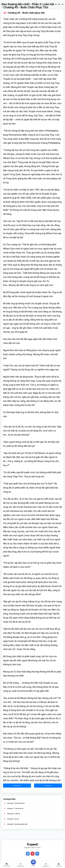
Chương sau (48, 785)
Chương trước (17, 785)
